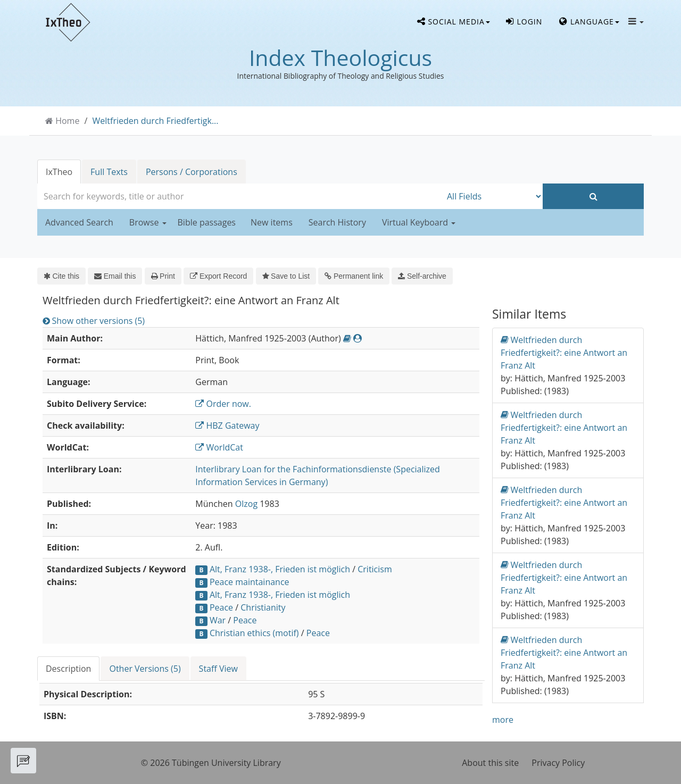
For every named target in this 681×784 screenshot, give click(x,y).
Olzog (246, 504)
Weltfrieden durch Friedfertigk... (156, 121)
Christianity (263, 607)
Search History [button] (337, 222)
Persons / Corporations (192, 172)
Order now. (223, 404)
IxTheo (59, 172)
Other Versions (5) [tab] (145, 669)
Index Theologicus (340, 57)
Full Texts (109, 172)
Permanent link (354, 276)
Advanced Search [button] (79, 222)
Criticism (375, 569)
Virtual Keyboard (419, 222)
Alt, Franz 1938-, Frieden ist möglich (280, 569)
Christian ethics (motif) (254, 633)
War (218, 620)
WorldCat (219, 447)
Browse (148, 222)
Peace (221, 607)
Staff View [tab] (218, 669)
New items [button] (272, 222)
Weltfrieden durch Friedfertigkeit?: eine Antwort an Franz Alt (564, 352)
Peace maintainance (250, 582)
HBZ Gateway (227, 426)
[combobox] (239, 196)
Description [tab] (68, 669)
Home (67, 121)
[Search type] (492, 196)
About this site (490, 763)
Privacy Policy (558, 763)
